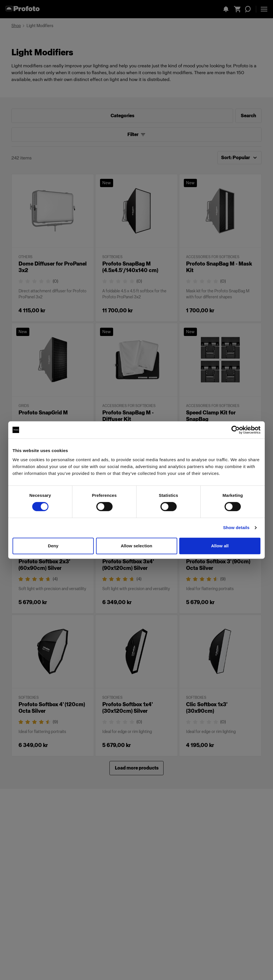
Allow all (220, 546)
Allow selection (137, 546)
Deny (53, 546)
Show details (236, 528)
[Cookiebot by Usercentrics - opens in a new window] (236, 430)
